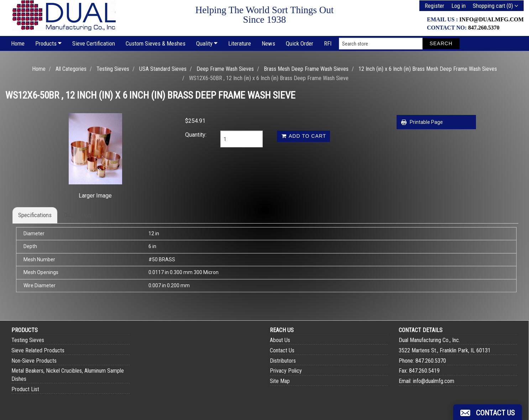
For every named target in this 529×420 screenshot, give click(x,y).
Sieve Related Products (38, 350)
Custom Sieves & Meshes (156, 43)
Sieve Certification (94, 43)
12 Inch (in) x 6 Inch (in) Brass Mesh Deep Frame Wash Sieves (428, 69)
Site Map (280, 381)
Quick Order (300, 43)
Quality (207, 43)
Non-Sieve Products (34, 361)
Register (434, 6)
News (268, 43)
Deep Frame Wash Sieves (225, 69)
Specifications (35, 215)
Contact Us (282, 350)
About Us (280, 340)
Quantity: (196, 135)
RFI (328, 43)
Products (48, 43)
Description (77, 215)
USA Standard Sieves (163, 69)
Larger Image (95, 196)
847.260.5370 (484, 28)
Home (18, 43)
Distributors (283, 361)
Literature (240, 43)
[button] (488, 412)
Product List (25, 389)
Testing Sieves (113, 69)
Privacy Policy (286, 371)
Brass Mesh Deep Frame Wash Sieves (306, 69)
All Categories (71, 69)
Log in (459, 6)
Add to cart (303, 136)
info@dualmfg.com (491, 19)
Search (441, 43)
